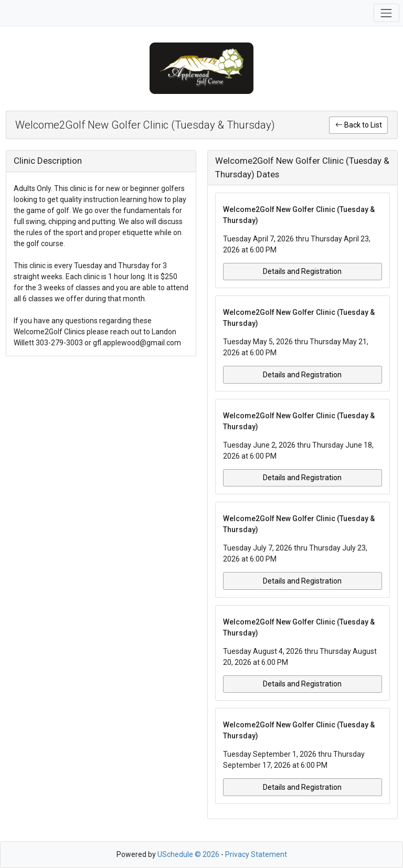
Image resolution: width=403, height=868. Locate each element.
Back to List (359, 125)
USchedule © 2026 (188, 854)
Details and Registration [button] (302, 271)
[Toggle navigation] (386, 13)
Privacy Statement (256, 854)
